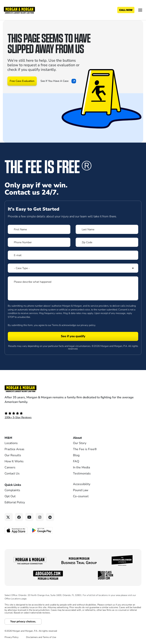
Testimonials (82, 474)
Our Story (80, 443)
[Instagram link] (40, 517)
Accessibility (82, 484)
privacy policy (88, 325)
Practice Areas (14, 449)
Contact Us (12, 474)
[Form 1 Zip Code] (107, 242)
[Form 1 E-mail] (73, 255)
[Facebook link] (19, 517)
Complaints (12, 490)
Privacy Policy (12, 637)
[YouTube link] (29, 517)
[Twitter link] (9, 517)
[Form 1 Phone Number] (39, 242)
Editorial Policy (15, 502)
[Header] (19, 10)
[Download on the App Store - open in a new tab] (16, 530)
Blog (76, 455)
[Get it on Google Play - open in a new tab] (42, 530)
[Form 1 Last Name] (107, 229)
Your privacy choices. (23, 622)
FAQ (76, 461)
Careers (10, 467)
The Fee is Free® (85, 449)
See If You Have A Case (58, 81)
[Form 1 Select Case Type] (73, 268)
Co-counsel (81, 496)
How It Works (14, 461)
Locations (11, 443)
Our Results (13, 455)
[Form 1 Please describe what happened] (73, 288)
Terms (55, 325)
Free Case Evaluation (22, 81)
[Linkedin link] (50, 517)
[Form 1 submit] (73, 336)
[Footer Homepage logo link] (73, 389)
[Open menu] (140, 10)
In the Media (81, 467)
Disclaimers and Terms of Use (41, 637)
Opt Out (10, 496)
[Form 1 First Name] (39, 229)
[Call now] (126, 10)
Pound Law (81, 490)
